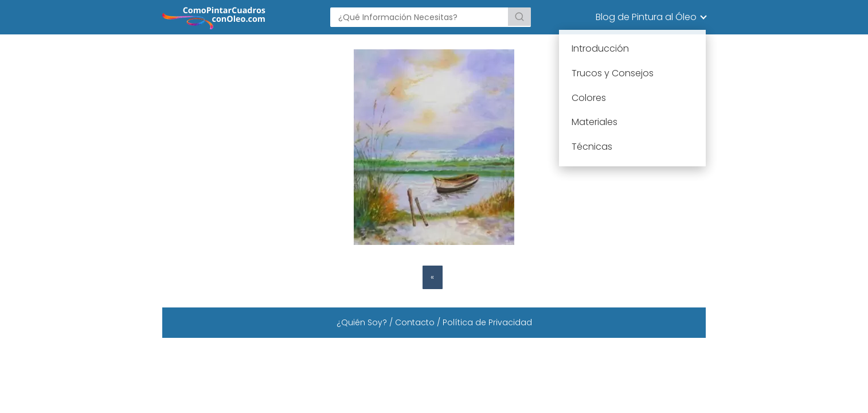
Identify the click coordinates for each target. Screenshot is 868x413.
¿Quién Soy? (362, 322)
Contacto (415, 322)
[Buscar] (519, 17)
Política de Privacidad (487, 322)
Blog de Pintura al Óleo (646, 17)
